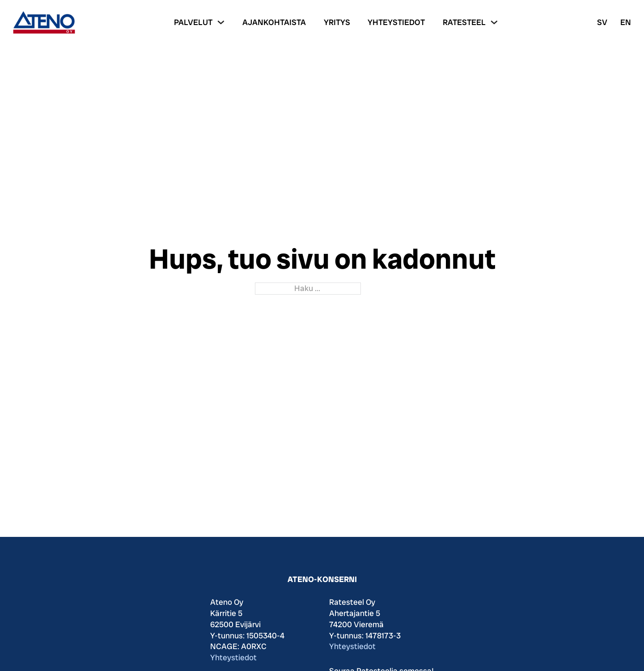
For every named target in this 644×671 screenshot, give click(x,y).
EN (626, 22)
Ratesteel (464, 22)
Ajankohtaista (274, 22)
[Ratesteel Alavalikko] (494, 22)
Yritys (337, 22)
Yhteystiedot (396, 22)
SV (602, 22)
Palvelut (193, 22)
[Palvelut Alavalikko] (221, 22)
